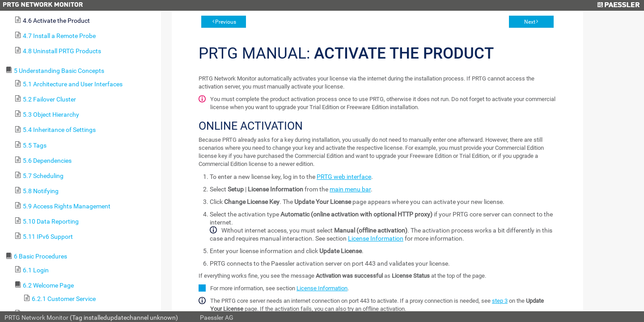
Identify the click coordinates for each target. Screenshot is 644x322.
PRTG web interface (344, 177)
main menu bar (350, 189)
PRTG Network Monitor (36, 318)
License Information (376, 238)
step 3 (500, 301)
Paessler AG (217, 318)
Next (530, 22)
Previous (226, 22)
